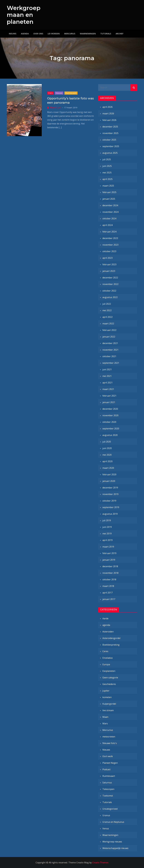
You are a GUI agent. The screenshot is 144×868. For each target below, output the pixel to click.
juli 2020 (107, 442)
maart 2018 (108, 586)
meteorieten (109, 737)
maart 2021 (108, 389)
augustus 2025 (110, 153)
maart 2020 (108, 468)
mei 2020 (107, 455)
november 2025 (110, 133)
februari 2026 (109, 120)
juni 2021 (107, 369)
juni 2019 (107, 527)
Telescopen (108, 789)
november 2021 (110, 350)
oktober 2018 (109, 579)
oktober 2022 (109, 291)
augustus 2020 (110, 435)
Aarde (105, 618)
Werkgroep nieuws (112, 842)
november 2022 (110, 284)
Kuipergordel (109, 704)
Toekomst (108, 796)
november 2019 (110, 494)
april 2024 (107, 225)
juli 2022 (107, 304)
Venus (106, 828)
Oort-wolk (108, 756)
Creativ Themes (100, 863)
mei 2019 (107, 534)
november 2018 (110, 573)
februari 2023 (109, 264)
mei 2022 (107, 310)
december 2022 (110, 278)
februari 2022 (109, 330)
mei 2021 (107, 376)
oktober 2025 (109, 140)
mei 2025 (107, 173)
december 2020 (110, 409)
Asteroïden (108, 632)
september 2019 (111, 507)
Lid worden (54, 34)
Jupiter (106, 691)
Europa (106, 664)
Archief (120, 34)
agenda (106, 625)
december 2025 (110, 127)
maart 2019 (108, 547)
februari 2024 (109, 232)
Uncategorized (110, 809)
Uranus (106, 815)
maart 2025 (108, 186)
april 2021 (107, 383)
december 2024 (110, 205)
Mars (50, 93)
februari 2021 (109, 396)
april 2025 (107, 179)
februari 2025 (109, 192)
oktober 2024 (109, 219)
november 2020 (110, 415)
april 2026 (107, 107)
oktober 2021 (109, 356)
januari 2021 (109, 402)
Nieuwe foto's (110, 743)
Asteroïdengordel (111, 638)
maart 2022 (108, 324)
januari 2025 (109, 199)
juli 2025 (107, 159)
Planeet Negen (110, 763)
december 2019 (110, 488)
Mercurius (70, 34)
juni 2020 (107, 448)
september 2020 (111, 429)
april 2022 (107, 317)
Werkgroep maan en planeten (24, 15)
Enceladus (108, 658)
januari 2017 (109, 599)
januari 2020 (109, 481)
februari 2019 (109, 553)
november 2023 (110, 245)
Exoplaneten (109, 671)
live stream (108, 710)
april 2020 (107, 461)
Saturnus (107, 783)
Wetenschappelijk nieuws (115, 848)
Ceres (105, 651)
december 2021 (110, 343)
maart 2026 (108, 113)
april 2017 (107, 593)
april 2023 (107, 258)
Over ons (38, 34)
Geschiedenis (109, 684)
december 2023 (110, 238)
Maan (105, 717)
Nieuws (13, 34)
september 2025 (111, 146)
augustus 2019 (110, 514)
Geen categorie (110, 678)
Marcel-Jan (56, 107)
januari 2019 (109, 560)
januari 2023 (109, 271)
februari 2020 (109, 474)
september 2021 (111, 363)
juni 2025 (107, 166)
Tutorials (106, 34)
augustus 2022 (110, 297)
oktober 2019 (109, 501)
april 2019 (107, 540)
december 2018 (110, 566)
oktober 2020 (109, 422)
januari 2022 (109, 337)
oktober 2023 (109, 251)
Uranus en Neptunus (113, 822)
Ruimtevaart (71, 93)
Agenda (25, 34)
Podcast (106, 769)
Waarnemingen (88, 34)
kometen (107, 697)
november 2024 (110, 212)
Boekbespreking (111, 645)
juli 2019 (107, 520)
